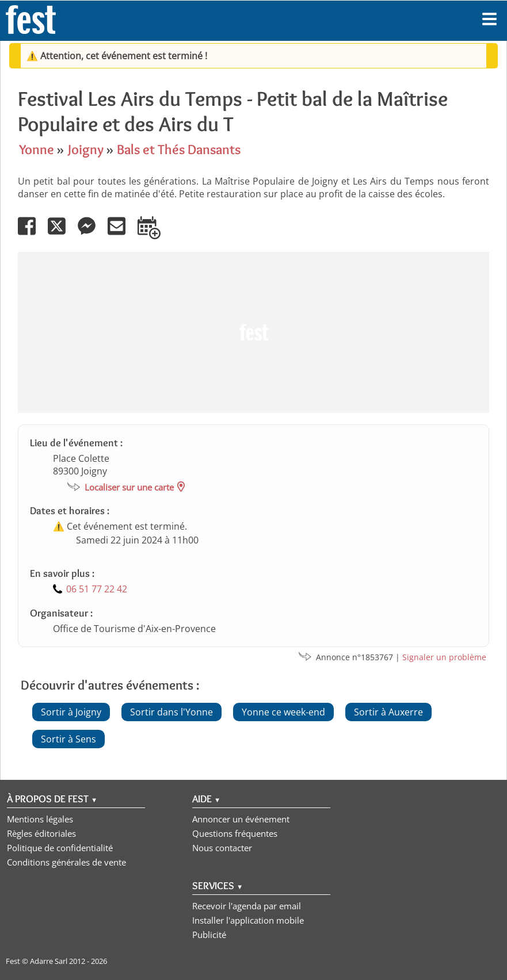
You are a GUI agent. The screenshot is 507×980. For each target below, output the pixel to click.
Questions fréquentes (235, 833)
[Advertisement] (253, 332)
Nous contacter (222, 848)
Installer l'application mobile (248, 920)
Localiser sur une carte (129, 487)
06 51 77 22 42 (97, 589)
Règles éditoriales (41, 833)
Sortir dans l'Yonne (171, 712)
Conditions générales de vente (66, 862)
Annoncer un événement (241, 819)
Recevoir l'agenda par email (247, 906)
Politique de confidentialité (60, 848)
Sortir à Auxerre (388, 712)
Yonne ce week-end (283, 712)
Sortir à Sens (68, 739)
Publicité (209, 935)
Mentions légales (40, 819)
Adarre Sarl (49, 961)
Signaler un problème (444, 657)
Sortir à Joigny (71, 712)
